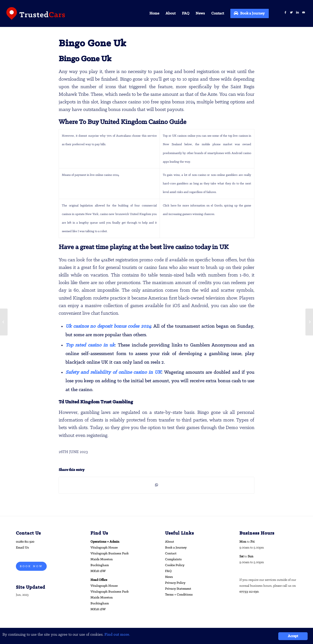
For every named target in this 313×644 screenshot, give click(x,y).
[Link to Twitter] (291, 13)
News (169, 577)
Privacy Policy (175, 583)
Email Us (22, 548)
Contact (171, 554)
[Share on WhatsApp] (156, 485)
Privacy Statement (178, 589)
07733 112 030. (249, 592)
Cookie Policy (175, 565)
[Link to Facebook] (285, 13)
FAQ (168, 571)
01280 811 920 (25, 542)
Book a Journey (176, 548)
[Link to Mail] (304, 13)
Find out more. (117, 635)
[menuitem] (154, 13)
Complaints (173, 559)
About (170, 542)
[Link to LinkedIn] (297, 13)
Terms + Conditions (179, 595)
